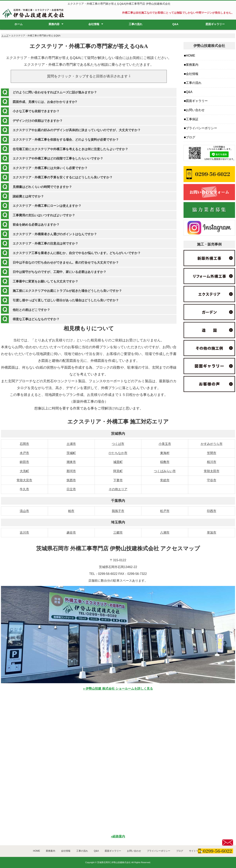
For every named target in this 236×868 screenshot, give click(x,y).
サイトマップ (196, 851)
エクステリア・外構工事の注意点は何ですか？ (45, 243)
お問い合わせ (195, 110)
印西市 (212, 511)
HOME (191, 56)
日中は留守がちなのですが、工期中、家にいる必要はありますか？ (59, 272)
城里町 (118, 462)
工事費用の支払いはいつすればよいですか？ (44, 215)
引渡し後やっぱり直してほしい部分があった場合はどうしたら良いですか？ (66, 300)
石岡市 (24, 444)
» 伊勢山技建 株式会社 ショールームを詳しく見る (118, 689)
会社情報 (94, 24)
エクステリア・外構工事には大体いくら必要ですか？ (50, 168)
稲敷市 (165, 462)
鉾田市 (24, 462)
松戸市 (165, 511)
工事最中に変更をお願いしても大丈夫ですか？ (45, 281)
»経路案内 (118, 836)
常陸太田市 (212, 471)
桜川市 (212, 462)
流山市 (24, 511)
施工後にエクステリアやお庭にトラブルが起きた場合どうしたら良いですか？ (67, 291)
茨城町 (71, 453)
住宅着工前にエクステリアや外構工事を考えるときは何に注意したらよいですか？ (70, 149)
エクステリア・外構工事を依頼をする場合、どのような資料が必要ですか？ (66, 140)
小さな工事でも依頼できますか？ (36, 111)
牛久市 (24, 489)
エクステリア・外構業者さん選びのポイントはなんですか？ (55, 234)
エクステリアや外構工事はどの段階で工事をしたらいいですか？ (58, 158)
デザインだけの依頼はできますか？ (38, 121)
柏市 (71, 511)
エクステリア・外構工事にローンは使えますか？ (47, 206)
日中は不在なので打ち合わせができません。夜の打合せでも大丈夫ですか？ (66, 263)
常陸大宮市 (24, 480)
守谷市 (212, 480)
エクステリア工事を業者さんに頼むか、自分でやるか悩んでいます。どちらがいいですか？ (77, 253)
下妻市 (118, 480)
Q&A (175, 24)
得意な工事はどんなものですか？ (36, 319)
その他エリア (118, 489)
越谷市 (71, 533)
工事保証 (192, 119)
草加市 (212, 533)
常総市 (165, 480)
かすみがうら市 (212, 444)
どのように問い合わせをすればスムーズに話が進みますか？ (55, 92)
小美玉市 (165, 444)
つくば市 (118, 444)
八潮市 (165, 533)
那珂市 (71, 471)
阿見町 (118, 471)
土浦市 (71, 444)
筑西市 (71, 480)
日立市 (71, 489)
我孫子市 (118, 511)
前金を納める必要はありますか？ (36, 225)
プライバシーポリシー (201, 128)
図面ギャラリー (215, 24)
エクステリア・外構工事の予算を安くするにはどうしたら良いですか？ (63, 177)
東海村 (165, 453)
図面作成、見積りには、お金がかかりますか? (45, 102)
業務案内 (192, 65)
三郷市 (118, 533)
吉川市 (24, 533)
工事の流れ (136, 24)
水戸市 (24, 453)
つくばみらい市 (165, 471)
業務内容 (54, 24)
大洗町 (24, 471)
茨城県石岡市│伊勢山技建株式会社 (114, 862)
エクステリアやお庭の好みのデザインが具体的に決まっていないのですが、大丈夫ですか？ (77, 130)
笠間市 (212, 453)
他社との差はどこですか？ (31, 310)
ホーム (19, 24)
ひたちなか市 (118, 453)
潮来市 (71, 462)
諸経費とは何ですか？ (28, 196)
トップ (5, 36)
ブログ (191, 137)
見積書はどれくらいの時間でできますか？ (42, 187)
